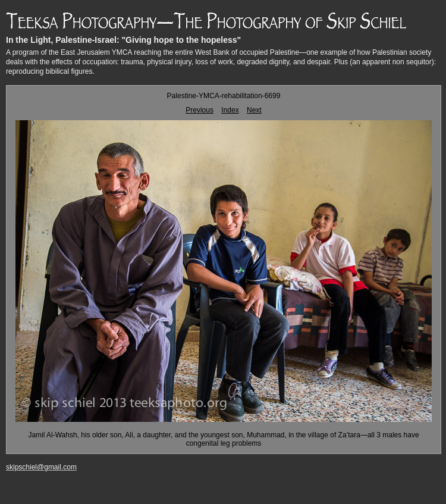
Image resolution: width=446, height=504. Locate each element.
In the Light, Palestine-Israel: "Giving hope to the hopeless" (123, 40)
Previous (200, 110)
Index (230, 110)
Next (254, 110)
